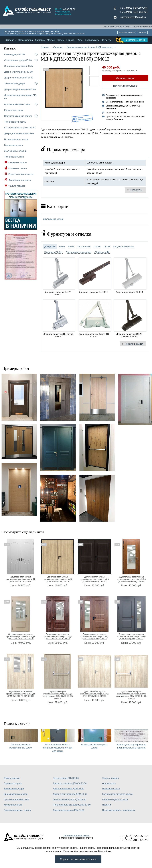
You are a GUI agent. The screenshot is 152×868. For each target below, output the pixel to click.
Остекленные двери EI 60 (18, 60)
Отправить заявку (125, 78)
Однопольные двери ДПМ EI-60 (70, 799)
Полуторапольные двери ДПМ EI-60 (72, 805)
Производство (25, 40)
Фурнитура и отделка (20, 180)
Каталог (10, 40)
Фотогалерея (109, 783)
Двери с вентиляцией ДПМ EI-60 (70, 794)
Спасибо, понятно (127, 32)
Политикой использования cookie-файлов (87, 851)
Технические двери (15, 83)
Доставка (40, 40)
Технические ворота (15, 122)
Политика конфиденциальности (119, 810)
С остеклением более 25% (19, 66)
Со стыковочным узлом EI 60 (20, 128)
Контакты (106, 40)
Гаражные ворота (14, 145)
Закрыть (142, 32)
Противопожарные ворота (18, 116)
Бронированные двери (16, 139)
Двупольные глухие (53, 219)
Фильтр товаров (17, 186)
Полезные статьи (18, 168)
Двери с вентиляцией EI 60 (19, 78)
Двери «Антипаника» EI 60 (19, 72)
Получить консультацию (125, 86)
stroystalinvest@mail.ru (133, 17)
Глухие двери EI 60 (15, 54)
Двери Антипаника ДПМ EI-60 (69, 789)
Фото (80, 40)
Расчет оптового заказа (21, 174)
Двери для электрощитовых (19, 133)
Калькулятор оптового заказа (117, 794)
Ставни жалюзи (12, 778)
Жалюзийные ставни (15, 151)
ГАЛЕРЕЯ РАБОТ (18, 162)
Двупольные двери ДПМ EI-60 (69, 810)
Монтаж (51, 40)
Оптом (61, 40)
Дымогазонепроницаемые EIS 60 (20, 97)
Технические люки (14, 157)
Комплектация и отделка (115, 799)
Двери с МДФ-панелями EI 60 (20, 89)
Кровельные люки (14, 110)
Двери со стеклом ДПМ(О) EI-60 (70, 783)
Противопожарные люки (17, 104)
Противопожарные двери (76, 835)
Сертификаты (92, 40)
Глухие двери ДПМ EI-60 (66, 778)
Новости (71, 40)
